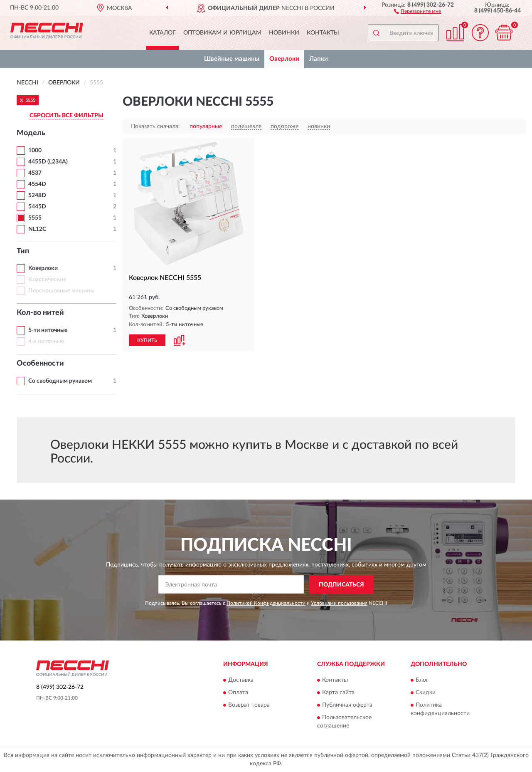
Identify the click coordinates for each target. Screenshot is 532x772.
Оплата (238, 693)
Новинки (284, 33)
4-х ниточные (46, 341)
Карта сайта (338, 693)
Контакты (323, 33)
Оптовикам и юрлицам (222, 33)
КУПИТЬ (147, 340)
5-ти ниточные (48, 330)
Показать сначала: (155, 126)
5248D (37, 195)
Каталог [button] (163, 33)
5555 (35, 218)
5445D (37, 207)
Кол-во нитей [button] (40, 313)
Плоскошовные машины (61, 291)
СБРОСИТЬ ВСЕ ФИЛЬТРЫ (66, 116)
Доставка (241, 680)
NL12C (37, 229)
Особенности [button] (40, 364)
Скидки (426, 693)
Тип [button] (23, 251)
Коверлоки (43, 268)
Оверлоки (284, 59)
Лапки (319, 59)
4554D (37, 184)
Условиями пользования (339, 603)
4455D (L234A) (48, 162)
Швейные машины (232, 59)
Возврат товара (249, 705)
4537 (35, 173)
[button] (417, 11)
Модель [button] (31, 133)
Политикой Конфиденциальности (266, 603)
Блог (422, 680)
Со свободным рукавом (60, 381)
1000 (35, 151)
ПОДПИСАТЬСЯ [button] (341, 585)
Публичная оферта (347, 705)
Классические (47, 280)
